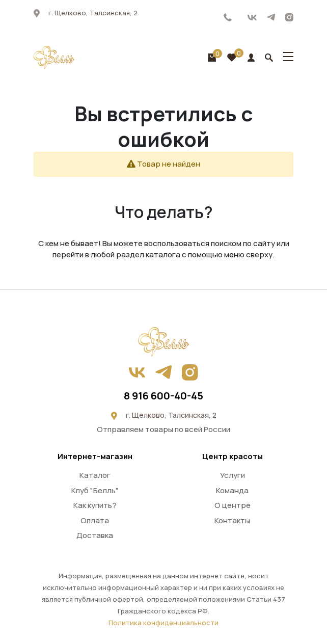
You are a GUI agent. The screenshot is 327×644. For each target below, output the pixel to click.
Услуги (233, 475)
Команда (232, 490)
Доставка (95, 535)
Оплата (95, 520)
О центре (233, 505)
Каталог (95, 475)
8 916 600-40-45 (228, 17)
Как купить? (95, 505)
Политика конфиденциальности (163, 623)
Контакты (232, 520)
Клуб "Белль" (95, 490)
